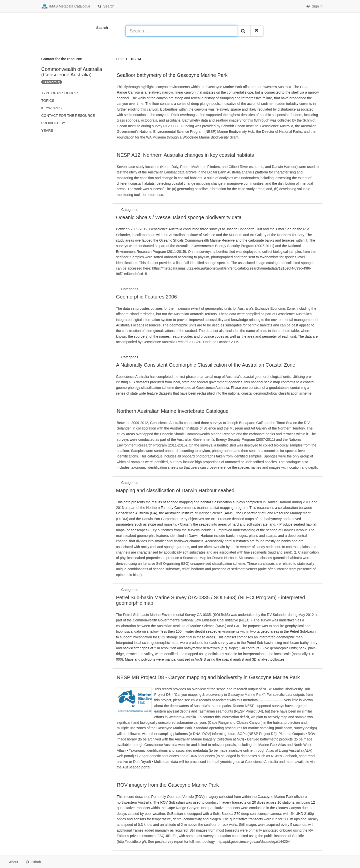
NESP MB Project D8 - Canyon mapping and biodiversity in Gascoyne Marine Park (208, 677)
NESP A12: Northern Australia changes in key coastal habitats (185, 155)
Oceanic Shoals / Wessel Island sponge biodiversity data (179, 217)
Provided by (53, 123)
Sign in (314, 6)
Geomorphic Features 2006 (146, 297)
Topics (48, 101)
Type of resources (60, 93)
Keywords (51, 108)
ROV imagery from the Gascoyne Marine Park (168, 785)
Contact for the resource (68, 116)
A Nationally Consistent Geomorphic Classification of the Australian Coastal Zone (206, 365)
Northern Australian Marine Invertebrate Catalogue (173, 411)
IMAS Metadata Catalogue (66, 6)
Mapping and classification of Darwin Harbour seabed (175, 490)
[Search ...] (181, 31)
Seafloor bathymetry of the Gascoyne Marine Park (172, 75)
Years (47, 131)
